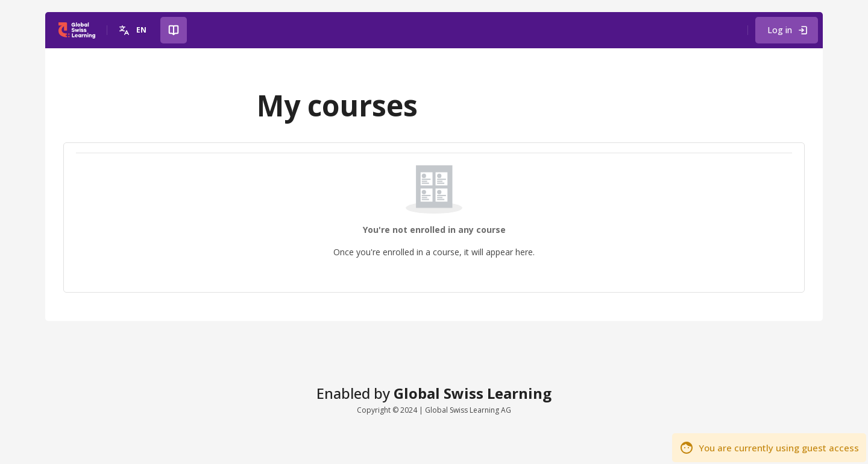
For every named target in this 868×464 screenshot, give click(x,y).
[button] (134, 30)
